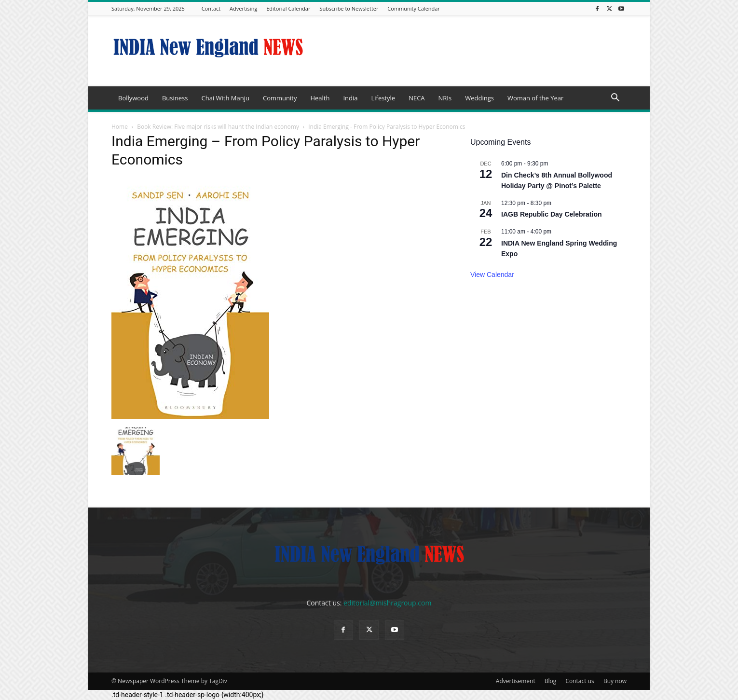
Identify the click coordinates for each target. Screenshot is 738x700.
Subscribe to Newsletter (349, 8)
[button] (615, 99)
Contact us (580, 681)
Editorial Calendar (288, 8)
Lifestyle (383, 98)
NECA (417, 98)
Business (175, 98)
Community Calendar (414, 8)
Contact (211, 8)
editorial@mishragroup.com (387, 603)
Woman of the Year (535, 98)
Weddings (479, 98)
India (350, 98)
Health (320, 98)
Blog (551, 681)
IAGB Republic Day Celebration (551, 214)
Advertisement (516, 681)
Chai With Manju (225, 98)
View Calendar (492, 275)
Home (120, 127)
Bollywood (133, 98)
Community (280, 98)
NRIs (445, 98)
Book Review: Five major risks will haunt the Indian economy (218, 127)
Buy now (615, 681)
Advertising (243, 8)
